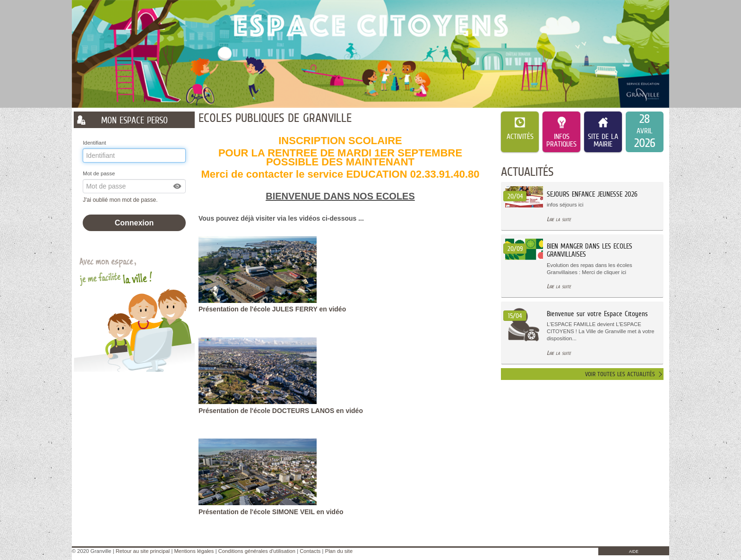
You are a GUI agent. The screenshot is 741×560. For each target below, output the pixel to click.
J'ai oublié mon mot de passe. (121, 200)
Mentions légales (194, 551)
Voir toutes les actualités (620, 374)
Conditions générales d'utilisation (257, 551)
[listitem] (645, 132)
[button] (178, 186)
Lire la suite (559, 219)
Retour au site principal (143, 551)
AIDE (634, 551)
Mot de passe (99, 173)
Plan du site (339, 551)
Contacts (310, 551)
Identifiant (94, 143)
